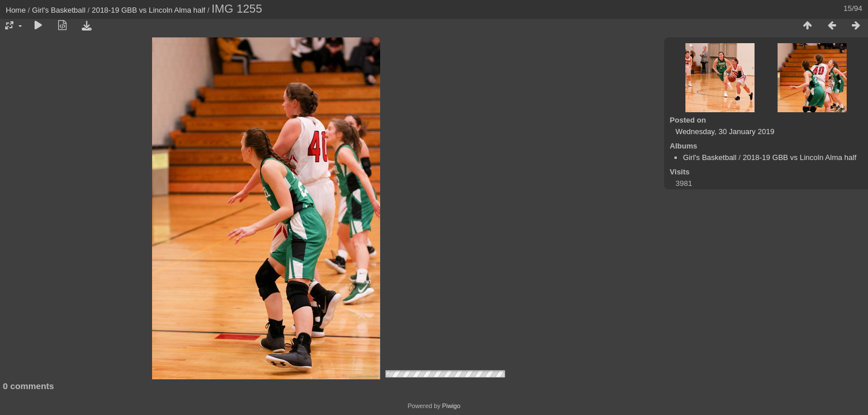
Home (16, 10)
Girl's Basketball (59, 10)
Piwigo (452, 406)
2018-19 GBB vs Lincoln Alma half (148, 10)
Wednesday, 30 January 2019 (725, 132)
